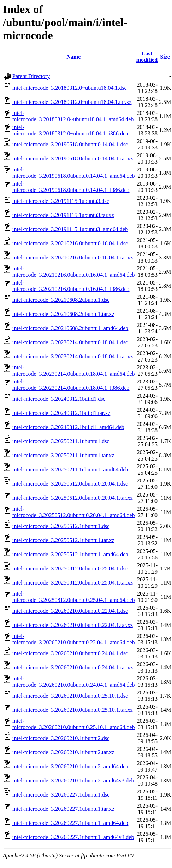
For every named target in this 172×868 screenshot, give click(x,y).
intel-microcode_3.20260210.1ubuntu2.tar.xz (63, 752)
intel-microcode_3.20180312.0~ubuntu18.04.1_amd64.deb (73, 116)
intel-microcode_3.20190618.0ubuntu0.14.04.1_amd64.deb (74, 173)
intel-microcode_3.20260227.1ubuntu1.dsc (61, 795)
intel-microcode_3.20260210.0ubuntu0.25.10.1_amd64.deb (74, 724)
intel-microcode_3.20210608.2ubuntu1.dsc (61, 300)
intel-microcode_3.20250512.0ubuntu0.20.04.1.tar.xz (73, 498)
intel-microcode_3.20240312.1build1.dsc (59, 399)
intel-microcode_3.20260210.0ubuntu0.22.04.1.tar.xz (73, 625)
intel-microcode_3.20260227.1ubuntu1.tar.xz (63, 809)
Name (73, 57)
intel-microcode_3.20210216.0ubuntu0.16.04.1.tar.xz (73, 257)
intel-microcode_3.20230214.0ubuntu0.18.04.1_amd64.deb (74, 371)
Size (165, 57)
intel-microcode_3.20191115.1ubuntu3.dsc (61, 201)
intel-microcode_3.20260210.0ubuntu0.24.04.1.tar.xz (73, 667)
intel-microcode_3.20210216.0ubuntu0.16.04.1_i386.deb (71, 286)
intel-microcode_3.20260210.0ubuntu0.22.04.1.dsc (70, 611)
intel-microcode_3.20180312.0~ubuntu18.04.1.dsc (70, 88)
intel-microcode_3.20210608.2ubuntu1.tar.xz (63, 314)
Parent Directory (31, 76)
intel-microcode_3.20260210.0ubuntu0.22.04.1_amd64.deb (74, 639)
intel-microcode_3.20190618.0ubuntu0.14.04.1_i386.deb (71, 187)
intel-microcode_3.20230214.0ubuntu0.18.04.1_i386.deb (71, 385)
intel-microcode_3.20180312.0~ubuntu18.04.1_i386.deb (70, 130)
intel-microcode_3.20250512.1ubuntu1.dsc (61, 526)
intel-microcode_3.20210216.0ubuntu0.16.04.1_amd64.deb (74, 272)
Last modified (147, 57)
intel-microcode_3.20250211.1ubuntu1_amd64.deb (70, 470)
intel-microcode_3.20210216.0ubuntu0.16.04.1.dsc (70, 243)
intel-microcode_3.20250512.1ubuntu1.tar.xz (63, 540)
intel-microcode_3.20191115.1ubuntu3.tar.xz (63, 215)
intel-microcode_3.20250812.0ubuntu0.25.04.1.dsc (70, 568)
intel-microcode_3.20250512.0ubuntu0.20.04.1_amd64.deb (74, 512)
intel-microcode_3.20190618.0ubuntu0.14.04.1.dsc (70, 144)
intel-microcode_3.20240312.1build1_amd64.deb (68, 427)
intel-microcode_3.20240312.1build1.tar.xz (61, 413)
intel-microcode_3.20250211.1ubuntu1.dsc (61, 441)
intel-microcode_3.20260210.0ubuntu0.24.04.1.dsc (70, 653)
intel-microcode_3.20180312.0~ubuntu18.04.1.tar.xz (72, 102)
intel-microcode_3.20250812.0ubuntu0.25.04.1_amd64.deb (74, 597)
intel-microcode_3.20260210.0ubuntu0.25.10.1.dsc (70, 696)
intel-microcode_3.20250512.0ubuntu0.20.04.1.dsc (70, 484)
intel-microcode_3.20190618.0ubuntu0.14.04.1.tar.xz (73, 159)
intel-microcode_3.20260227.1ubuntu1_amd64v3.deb (73, 837)
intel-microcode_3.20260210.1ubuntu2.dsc (61, 738)
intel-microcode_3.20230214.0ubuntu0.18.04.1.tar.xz (73, 356)
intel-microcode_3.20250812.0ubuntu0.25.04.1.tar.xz (73, 583)
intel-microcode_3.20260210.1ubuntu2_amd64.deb (70, 766)
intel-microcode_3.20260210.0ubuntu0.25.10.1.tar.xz (73, 710)
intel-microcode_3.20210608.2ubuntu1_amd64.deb (70, 328)
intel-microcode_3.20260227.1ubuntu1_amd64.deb (70, 823)
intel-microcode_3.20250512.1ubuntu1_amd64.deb (70, 554)
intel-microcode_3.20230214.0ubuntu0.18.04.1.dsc (70, 342)
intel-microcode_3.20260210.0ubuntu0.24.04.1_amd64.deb (74, 682)
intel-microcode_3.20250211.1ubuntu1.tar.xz (63, 455)
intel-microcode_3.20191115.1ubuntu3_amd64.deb (70, 229)
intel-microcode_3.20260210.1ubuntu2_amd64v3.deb (73, 781)
